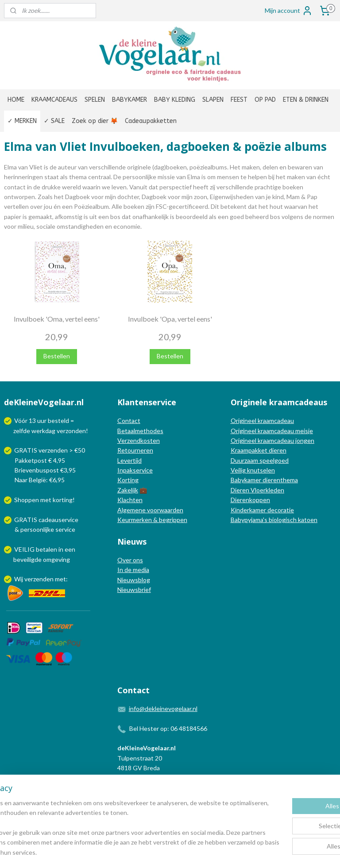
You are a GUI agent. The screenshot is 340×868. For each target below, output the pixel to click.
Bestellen (57, 356)
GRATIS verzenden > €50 (50, 450)
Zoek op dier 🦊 (95, 121)
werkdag (43, 431)
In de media (133, 570)
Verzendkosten (139, 440)
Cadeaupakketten (151, 121)
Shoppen (27, 500)
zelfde (22, 431)
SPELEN (95, 100)
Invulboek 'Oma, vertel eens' (57, 319)
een (70, 549)
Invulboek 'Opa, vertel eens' (170, 319)
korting (63, 500)
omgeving (56, 559)
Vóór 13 (26, 421)
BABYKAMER (129, 100)
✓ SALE (54, 121)
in (61, 549)
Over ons (130, 560)
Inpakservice (135, 470)
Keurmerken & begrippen (152, 520)
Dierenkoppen (250, 500)
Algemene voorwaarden (150, 510)
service (65, 529)
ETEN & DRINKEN (306, 100)
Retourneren (135, 450)
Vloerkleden (267, 490)
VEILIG (25, 549)
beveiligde (27, 559)
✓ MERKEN (22, 121)
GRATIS (26, 520)
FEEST (239, 100)
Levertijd (129, 460)
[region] (112, 823)
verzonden (71, 431)
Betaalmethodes (140, 431)
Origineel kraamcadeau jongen (272, 440)
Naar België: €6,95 (40, 480)
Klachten (130, 500)
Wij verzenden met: (41, 579)
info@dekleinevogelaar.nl (163, 709)
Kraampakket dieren (259, 450)
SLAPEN (213, 100)
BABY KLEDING (175, 100)
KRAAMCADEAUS (54, 100)
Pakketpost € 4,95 (35, 460)
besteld (58, 421)
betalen (46, 549)
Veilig (239, 470)
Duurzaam (245, 460)
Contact (129, 421)
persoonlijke (37, 529)
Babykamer (246, 480)
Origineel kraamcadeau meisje (272, 431)
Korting (128, 480)
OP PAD (265, 100)
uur (42, 421)
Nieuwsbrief (134, 590)
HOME (16, 100)
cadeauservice (58, 520)
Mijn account (289, 11)
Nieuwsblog (134, 580)
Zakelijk (128, 490)
